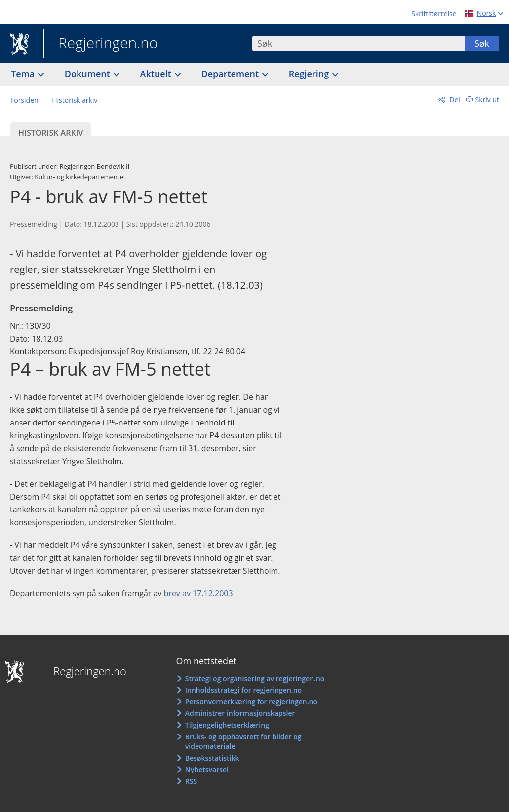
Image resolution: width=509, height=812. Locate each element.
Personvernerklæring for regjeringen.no (251, 702)
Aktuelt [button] (157, 74)
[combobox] (358, 43)
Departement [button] (231, 74)
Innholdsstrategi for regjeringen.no (243, 690)
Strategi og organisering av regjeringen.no (255, 678)
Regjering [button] (310, 74)
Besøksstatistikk (212, 758)
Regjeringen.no (101, 44)
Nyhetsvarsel (207, 769)
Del (454, 99)
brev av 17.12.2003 (198, 593)
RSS (191, 781)
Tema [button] (24, 74)
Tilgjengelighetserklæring (227, 725)
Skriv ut (488, 99)
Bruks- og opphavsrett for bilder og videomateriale (243, 742)
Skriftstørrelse (434, 14)
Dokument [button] (89, 74)
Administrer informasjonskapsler (240, 713)
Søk (482, 43)
